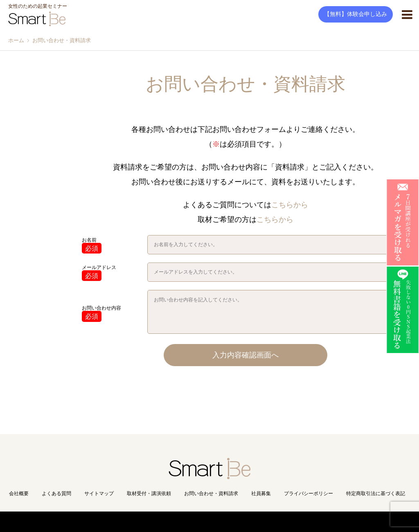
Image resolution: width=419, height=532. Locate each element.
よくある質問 (56, 494)
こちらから (290, 205)
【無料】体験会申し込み (356, 14)
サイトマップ (99, 494)
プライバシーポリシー (309, 494)
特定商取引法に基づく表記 (376, 494)
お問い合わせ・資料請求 (211, 494)
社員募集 (261, 494)
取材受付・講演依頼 (149, 494)
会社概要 (19, 494)
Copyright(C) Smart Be (191, 522)
